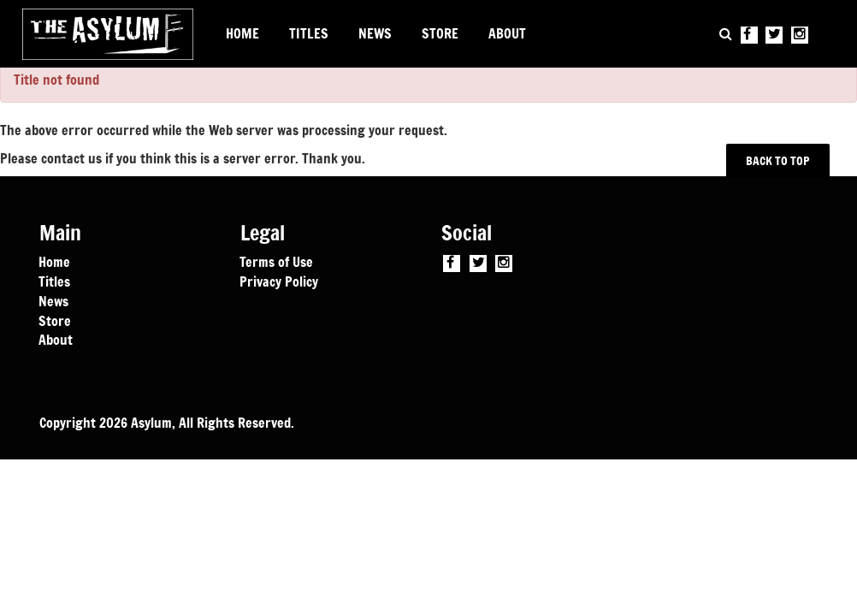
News (53, 300)
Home (54, 261)
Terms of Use (276, 261)
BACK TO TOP (778, 160)
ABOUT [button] (507, 33)
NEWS (375, 33)
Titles (54, 281)
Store (55, 320)
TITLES (309, 33)
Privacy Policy (279, 281)
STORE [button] (440, 33)
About (56, 339)
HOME (242, 33)
